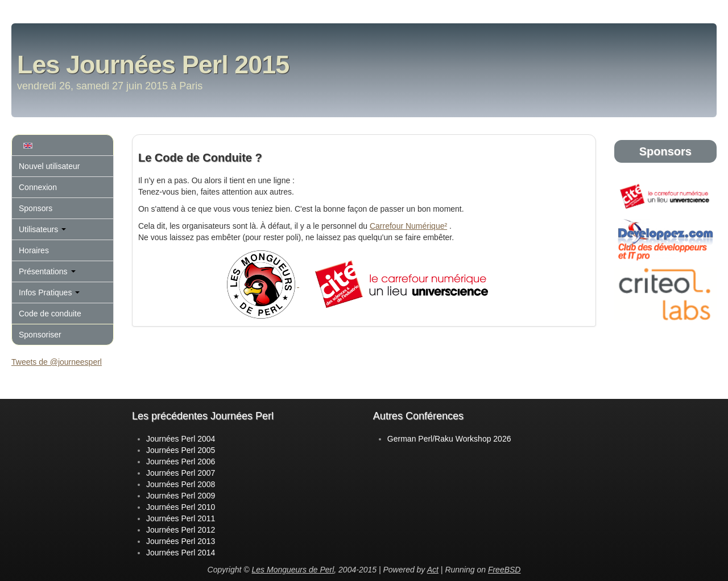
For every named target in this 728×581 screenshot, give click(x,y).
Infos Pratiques (49, 292)
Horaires (34, 250)
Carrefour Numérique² (408, 226)
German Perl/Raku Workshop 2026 (449, 439)
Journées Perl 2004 (181, 439)
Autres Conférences (418, 416)
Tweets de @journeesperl (57, 362)
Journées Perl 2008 (181, 484)
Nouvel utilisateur (49, 166)
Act (433, 570)
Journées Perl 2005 (181, 450)
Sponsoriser (40, 335)
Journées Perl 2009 (181, 496)
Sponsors (36, 208)
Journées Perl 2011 (181, 518)
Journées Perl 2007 (181, 473)
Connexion (38, 187)
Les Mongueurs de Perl (293, 570)
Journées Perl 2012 (181, 530)
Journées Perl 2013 (181, 541)
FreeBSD (504, 570)
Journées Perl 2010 (181, 507)
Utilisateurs (42, 229)
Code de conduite (50, 314)
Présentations (47, 271)
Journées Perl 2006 (181, 461)
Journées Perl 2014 (181, 553)
